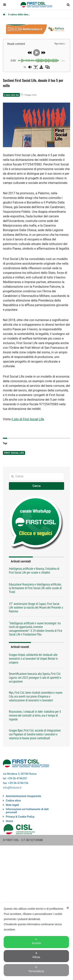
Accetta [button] (36, 941)
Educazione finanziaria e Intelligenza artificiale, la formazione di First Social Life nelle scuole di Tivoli (35, 588)
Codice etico (13, 801)
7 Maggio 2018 (29, 95)
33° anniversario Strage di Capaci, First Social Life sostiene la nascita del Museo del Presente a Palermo (36, 608)
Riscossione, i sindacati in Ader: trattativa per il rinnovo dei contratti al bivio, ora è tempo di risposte (35, 715)
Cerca (36, 486)
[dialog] (36, 941)
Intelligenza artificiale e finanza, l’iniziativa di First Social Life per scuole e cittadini (34, 570)
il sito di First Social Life (28, 419)
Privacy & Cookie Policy (20, 817)
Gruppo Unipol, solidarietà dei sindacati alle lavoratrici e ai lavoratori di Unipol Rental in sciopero (33, 659)
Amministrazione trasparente (23, 796)
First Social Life (14, 453)
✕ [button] (68, 908)
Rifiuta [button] (36, 955)
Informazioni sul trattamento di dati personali (27, 811)
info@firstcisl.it (12, 788)
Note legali (12, 805)
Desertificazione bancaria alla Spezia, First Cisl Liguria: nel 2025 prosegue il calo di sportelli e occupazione (35, 678)
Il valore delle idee (18, 15)
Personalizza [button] (36, 969)
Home (9, 821)
